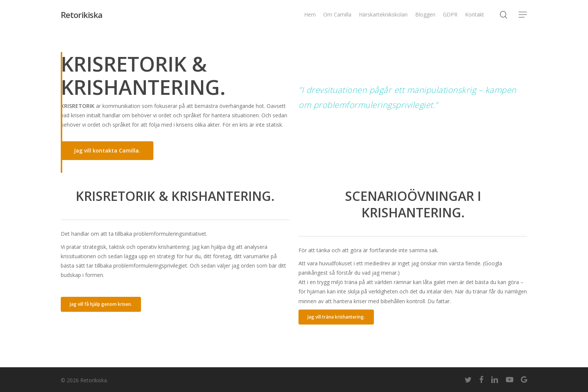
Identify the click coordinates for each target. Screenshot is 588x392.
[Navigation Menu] (523, 15)
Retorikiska (82, 15)
